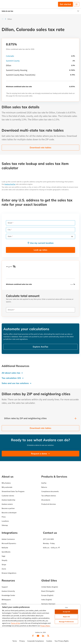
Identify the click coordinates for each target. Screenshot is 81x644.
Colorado (10, 56)
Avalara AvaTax (10, 184)
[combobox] (40, 236)
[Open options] (72, 236)
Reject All (66, 617)
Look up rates (40, 250)
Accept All (66, 612)
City (9, 230)
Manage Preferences (66, 622)
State (10, 236)
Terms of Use (16, 623)
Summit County (13, 61)
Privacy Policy (45, 626)
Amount (11, 310)
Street (10, 223)
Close (66, 607)
